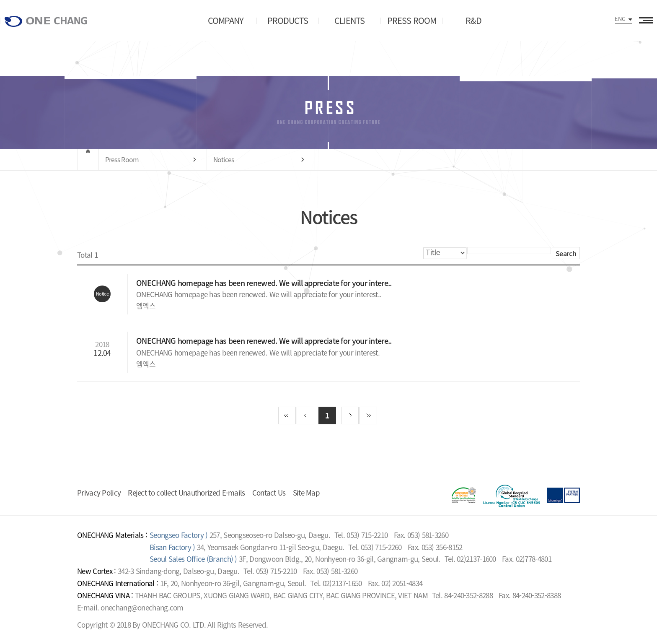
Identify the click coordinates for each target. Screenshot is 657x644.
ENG (620, 19)
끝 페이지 (368, 415)
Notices (224, 160)
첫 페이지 (287, 415)
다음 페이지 (350, 415)
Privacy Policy (99, 492)
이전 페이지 (305, 415)
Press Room (122, 160)
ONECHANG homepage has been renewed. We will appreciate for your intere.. (265, 283)
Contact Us (269, 492)
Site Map (306, 492)
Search (566, 253)
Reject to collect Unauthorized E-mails (186, 492)
